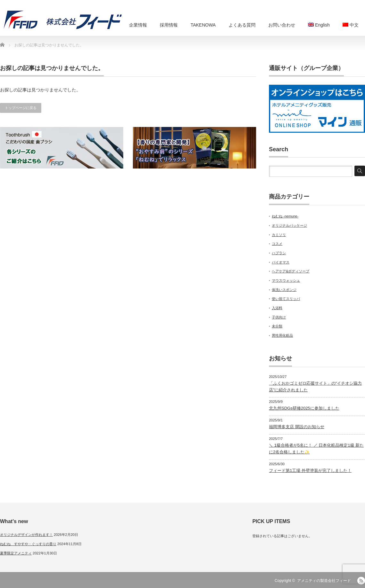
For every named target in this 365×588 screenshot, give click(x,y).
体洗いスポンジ (284, 290)
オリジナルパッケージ (289, 225)
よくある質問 (242, 25)
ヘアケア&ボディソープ (291, 271)
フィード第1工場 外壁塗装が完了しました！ (310, 470)
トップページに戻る (21, 108)
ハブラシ (279, 253)
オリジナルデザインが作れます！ (26, 535)
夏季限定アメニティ (16, 553)
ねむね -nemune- (285, 216)
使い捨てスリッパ (286, 299)
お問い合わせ (282, 25)
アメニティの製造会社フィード (324, 581)
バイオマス (281, 262)
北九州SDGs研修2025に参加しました (304, 408)
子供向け (279, 317)
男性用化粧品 (282, 335)
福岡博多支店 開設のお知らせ (297, 427)
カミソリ (279, 235)
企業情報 (138, 25)
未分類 (277, 326)
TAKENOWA (203, 25)
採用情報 (169, 25)
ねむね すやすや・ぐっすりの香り (28, 544)
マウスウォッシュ (286, 280)
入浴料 (277, 308)
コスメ (277, 244)
